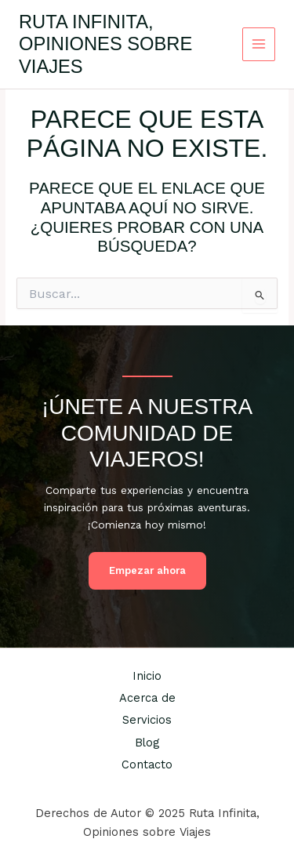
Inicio (147, 676)
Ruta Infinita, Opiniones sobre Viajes (105, 44)
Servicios (147, 720)
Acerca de (147, 698)
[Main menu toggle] (259, 44)
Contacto (147, 764)
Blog (147, 743)
